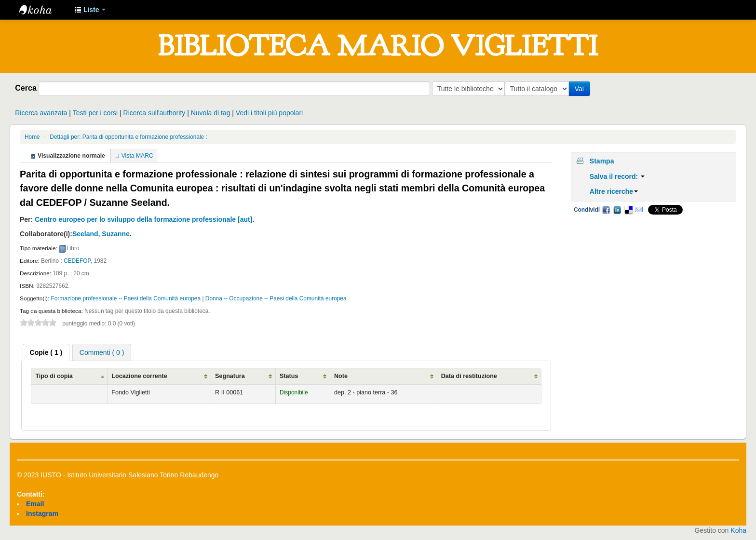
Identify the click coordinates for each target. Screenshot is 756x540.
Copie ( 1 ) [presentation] (46, 352)
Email (639, 210)
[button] (90, 10)
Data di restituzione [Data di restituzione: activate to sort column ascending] (469, 376)
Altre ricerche (614, 191)
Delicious (628, 210)
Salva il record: (617, 176)
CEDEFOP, (78, 261)
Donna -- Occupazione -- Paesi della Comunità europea (276, 298)
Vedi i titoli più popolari (269, 113)
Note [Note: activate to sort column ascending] (341, 376)
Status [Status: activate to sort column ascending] (289, 376)
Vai (581, 89)
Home (32, 137)
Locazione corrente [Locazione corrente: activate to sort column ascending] (139, 376)
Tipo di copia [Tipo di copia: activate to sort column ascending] (54, 376)
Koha (738, 530)
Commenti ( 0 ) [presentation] (102, 352)
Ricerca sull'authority (155, 113)
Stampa (602, 161)
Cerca (26, 88)
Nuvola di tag (211, 113)
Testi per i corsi (95, 113)
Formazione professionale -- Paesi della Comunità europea (126, 298)
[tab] (46, 352)
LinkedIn (617, 210)
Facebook (606, 210)
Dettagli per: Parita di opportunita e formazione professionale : (128, 137)
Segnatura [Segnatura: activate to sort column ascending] (230, 376)
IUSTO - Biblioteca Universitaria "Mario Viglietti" (43, 10)
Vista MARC (137, 156)
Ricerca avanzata (41, 113)
